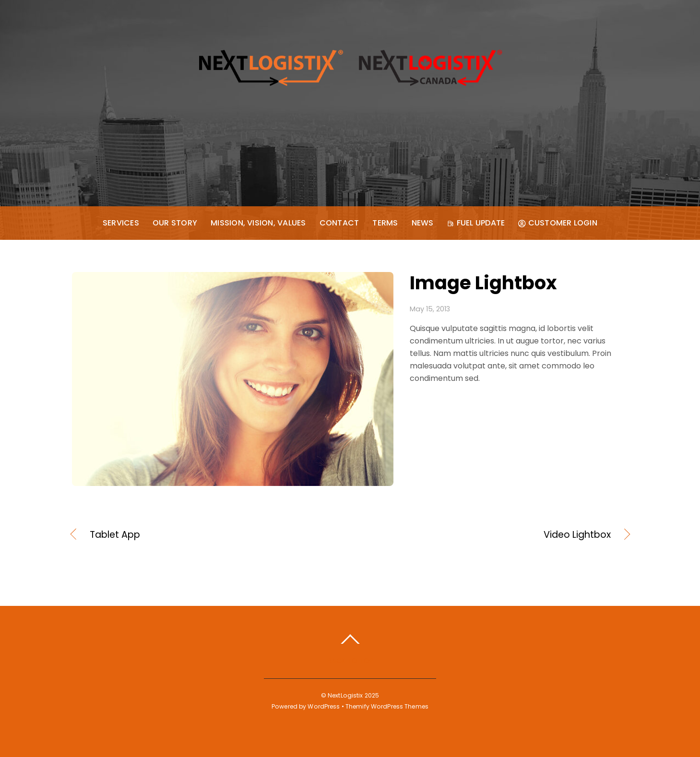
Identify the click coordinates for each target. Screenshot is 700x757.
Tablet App (115, 535)
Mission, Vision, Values (258, 223)
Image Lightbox (483, 283)
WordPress (324, 706)
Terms (385, 223)
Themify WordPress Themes (387, 706)
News (423, 223)
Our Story (175, 223)
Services (121, 223)
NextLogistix (345, 695)
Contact (339, 223)
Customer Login (558, 223)
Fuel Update (476, 223)
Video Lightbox (488, 535)
